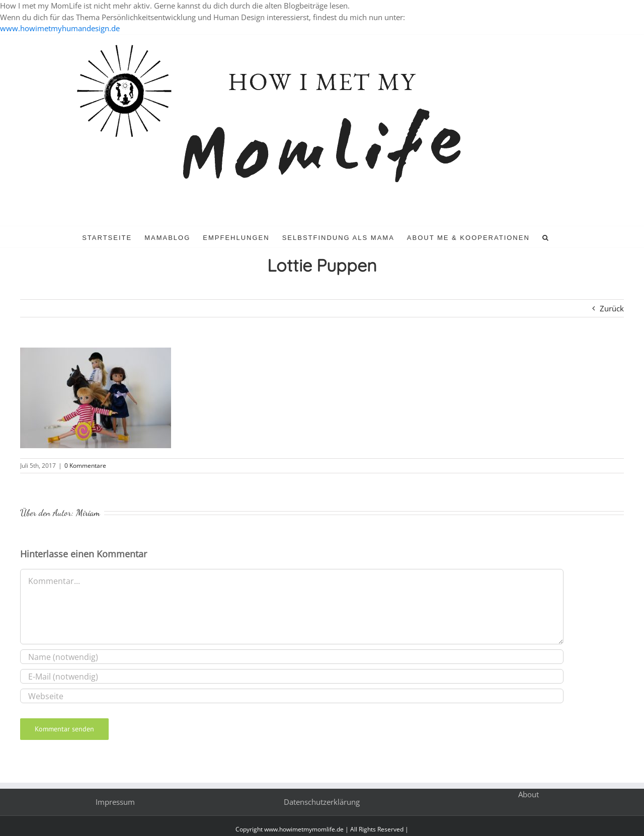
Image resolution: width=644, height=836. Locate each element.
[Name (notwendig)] (292, 657)
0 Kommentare (85, 466)
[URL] (292, 696)
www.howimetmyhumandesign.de (60, 28)
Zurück (612, 308)
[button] (546, 237)
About (529, 794)
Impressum (115, 802)
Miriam (88, 513)
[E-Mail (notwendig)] (292, 676)
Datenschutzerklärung (322, 802)
